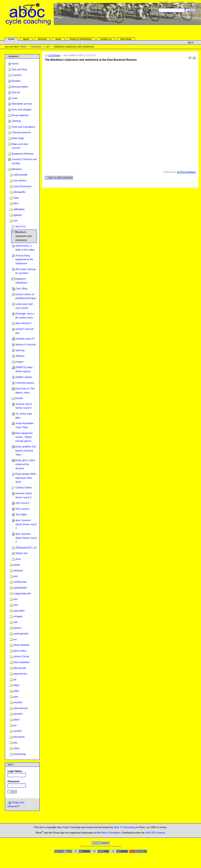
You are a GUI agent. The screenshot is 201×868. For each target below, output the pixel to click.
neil (15, 622)
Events (19, 398)
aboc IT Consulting (124, 827)
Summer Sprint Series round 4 (24, 406)
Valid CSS (119, 851)
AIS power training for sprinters (26, 271)
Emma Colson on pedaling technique (26, 296)
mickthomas (20, 582)
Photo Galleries (20, 115)
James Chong (21, 656)
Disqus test (22, 553)
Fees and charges (21, 110)
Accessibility (178, 2)
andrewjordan (21, 634)
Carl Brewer (54, 55)
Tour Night (21, 514)
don (15, 599)
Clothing (16, 121)
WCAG (82, 851)
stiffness (20, 356)
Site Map (164, 2)
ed (15, 679)
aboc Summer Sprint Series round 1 (26, 524)
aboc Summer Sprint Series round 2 (26, 538)
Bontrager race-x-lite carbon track (25, 316)
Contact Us (106, 39)
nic (15, 725)
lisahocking (20, 754)
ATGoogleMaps (188, 172)
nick (16, 605)
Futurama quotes (25, 383)
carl (48, 47)
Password (13, 781)
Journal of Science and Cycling (24, 161)
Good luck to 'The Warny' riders (25, 391)
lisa (15, 743)
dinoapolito (19, 192)
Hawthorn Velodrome (21, 281)
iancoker (18, 714)
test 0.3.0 (20, 226)
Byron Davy (20, 651)
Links (15, 98)
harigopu (18, 570)
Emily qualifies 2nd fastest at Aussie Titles (26, 450)
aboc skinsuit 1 (24, 323)
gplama (17, 215)
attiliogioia (19, 209)
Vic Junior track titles (24, 416)
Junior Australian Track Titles (25, 425)
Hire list (16, 92)
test (15, 576)
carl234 (17, 731)
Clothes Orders (24, 488)
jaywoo (17, 628)
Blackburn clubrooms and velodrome (24, 236)
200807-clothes (24, 377)
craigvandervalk (22, 593)
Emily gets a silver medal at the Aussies (25, 464)
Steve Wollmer (21, 645)
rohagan (18, 616)
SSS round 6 (22, 509)
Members (36, 47)
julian (16, 691)
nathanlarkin (20, 588)
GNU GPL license (155, 832)
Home (11, 39)
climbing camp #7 (25, 339)
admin (17, 565)
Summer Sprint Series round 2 (24, 495)
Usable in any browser (138, 851)
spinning (20, 350)
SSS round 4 (22, 503)
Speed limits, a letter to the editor (25, 248)
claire (16, 748)
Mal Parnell (20, 668)
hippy (16, 685)
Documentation (20, 87)
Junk (18, 559)
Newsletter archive (22, 104)
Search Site (158, 8)
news (58, 39)
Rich (16, 203)
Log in (191, 42)
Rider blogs (18, 138)
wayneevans (20, 674)
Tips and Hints (19, 69)
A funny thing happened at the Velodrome (24, 259)
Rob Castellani (21, 662)
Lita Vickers (20, 180)
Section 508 (63, 851)
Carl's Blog (21, 288)
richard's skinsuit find (25, 331)
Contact (191, 2)
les (15, 639)
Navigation (13, 56)
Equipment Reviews (23, 154)
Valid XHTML (100, 851)
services (42, 39)
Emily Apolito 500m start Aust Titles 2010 (26, 478)
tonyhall (18, 702)
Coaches (17, 75)
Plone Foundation (111, 832)
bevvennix (19, 737)
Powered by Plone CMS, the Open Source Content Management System (100, 843)
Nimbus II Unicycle (26, 344)
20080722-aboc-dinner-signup (24, 369)
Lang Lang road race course (24, 306)
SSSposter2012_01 (26, 548)
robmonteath (20, 175)
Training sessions (21, 132)
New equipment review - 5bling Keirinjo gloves (24, 437)
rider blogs (126, 39)
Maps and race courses (20, 146)
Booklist (16, 81)
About (26, 39)
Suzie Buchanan (22, 186)
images (19, 362)
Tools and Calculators (23, 127)
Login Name (15, 771)
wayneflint (19, 611)
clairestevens (21, 708)
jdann (16, 720)
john (16, 697)
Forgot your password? (16, 804)
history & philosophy (81, 39)
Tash (16, 198)
